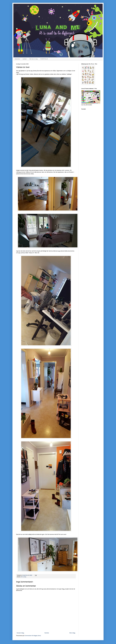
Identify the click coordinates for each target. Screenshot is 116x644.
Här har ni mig (33, 59)
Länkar (25, 59)
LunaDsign (18, 6)
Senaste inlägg (20, 633)
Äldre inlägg (72, 633)
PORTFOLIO (44, 59)
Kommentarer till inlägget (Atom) (33, 636)
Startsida (17, 59)
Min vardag (24, 577)
